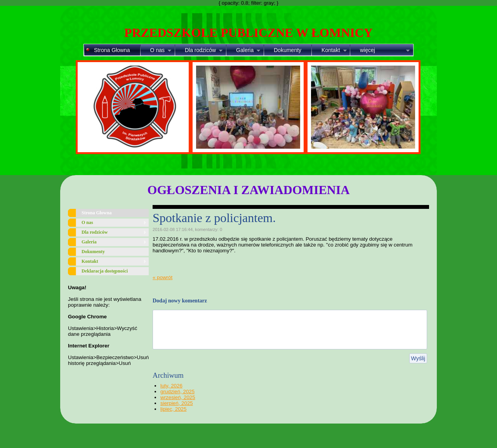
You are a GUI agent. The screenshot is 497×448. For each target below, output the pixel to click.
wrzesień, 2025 (178, 397)
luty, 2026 (171, 386)
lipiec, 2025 (173, 409)
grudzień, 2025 (177, 392)
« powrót (162, 277)
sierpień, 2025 (177, 403)
